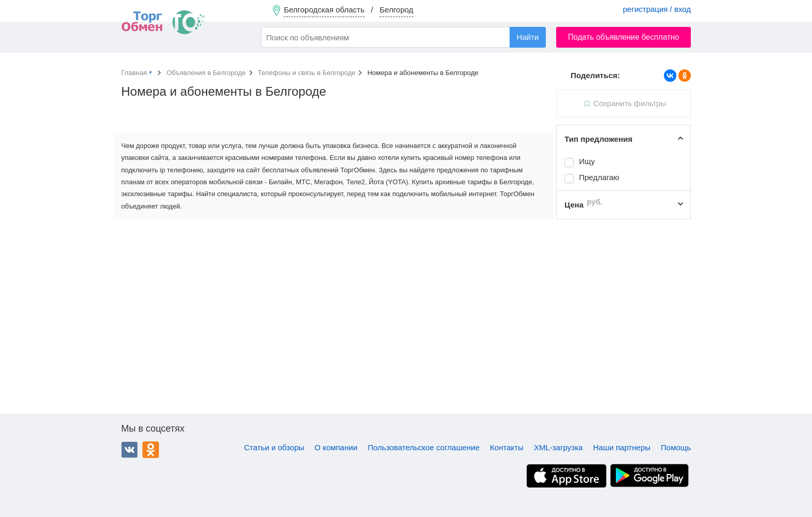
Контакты (507, 447)
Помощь (676, 447)
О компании (336, 447)
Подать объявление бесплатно (624, 37)
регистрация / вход (657, 9)
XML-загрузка (558, 447)
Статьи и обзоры (274, 447)
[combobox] (403, 37)
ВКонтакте (129, 450)
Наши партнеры (622, 447)
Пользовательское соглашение (424, 447)
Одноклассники (151, 450)
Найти (528, 37)
